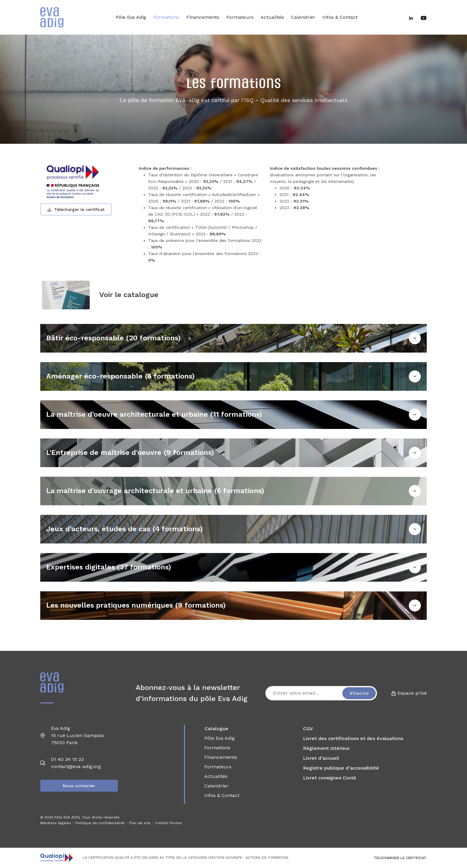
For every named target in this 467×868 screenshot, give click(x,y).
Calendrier (303, 17)
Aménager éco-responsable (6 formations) (120, 376)
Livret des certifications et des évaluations (353, 738)
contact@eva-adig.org (76, 766)
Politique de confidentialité (100, 823)
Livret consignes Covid (329, 778)
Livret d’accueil (321, 758)
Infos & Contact (340, 17)
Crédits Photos (168, 823)
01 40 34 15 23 (67, 759)
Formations (166, 17)
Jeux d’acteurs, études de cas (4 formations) (125, 529)
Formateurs (240, 17)
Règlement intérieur (326, 748)
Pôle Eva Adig (131, 17)
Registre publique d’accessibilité (341, 768)
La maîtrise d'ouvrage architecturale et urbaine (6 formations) (155, 491)
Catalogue (217, 729)
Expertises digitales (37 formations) (109, 567)
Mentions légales (56, 823)
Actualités (272, 17)
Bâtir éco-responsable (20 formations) (113, 338)
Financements (203, 17)
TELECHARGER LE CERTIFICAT (400, 858)
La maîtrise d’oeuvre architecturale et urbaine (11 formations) (154, 414)
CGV (308, 729)
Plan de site (140, 823)
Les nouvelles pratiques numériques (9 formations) (136, 605)
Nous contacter (79, 786)
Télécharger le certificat (76, 209)
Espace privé (409, 693)
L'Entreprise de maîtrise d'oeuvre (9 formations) (130, 452)
